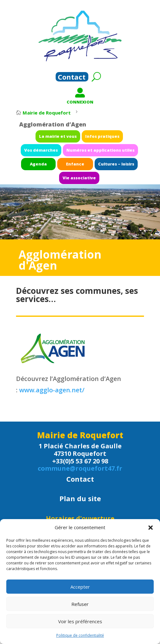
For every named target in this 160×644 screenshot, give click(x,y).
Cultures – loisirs (107, 162)
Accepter (80, 587)
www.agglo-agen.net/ (52, 390)
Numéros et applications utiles (95, 152)
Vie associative (80, 172)
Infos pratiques (97, 141)
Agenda (49, 162)
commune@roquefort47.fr (80, 468)
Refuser (80, 604)
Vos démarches (51, 152)
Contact (72, 78)
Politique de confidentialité (80, 635)
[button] (151, 528)
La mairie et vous (63, 141)
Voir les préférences (80, 621)
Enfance (76, 162)
